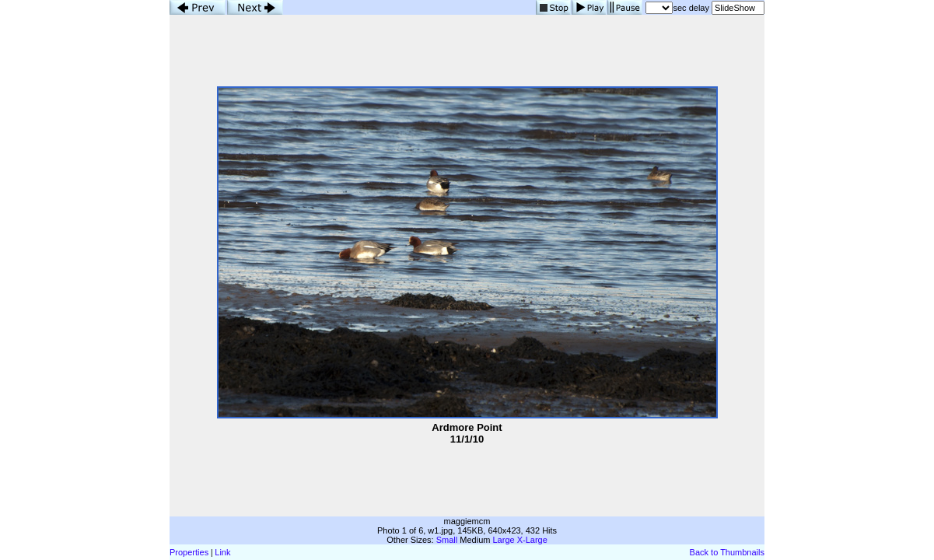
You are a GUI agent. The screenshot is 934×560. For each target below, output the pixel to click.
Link (222, 552)
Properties (189, 552)
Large (504, 540)
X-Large (532, 540)
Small (447, 540)
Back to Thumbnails (727, 552)
